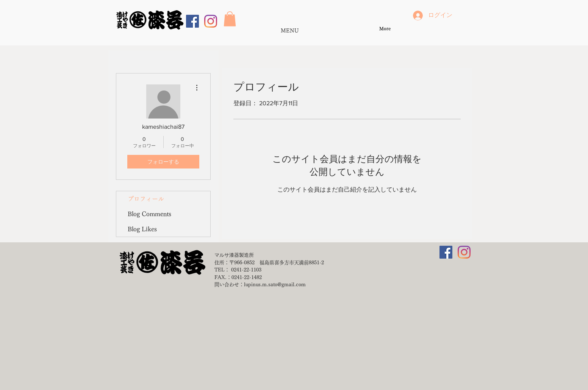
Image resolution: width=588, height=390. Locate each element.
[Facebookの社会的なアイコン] (192, 21)
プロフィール (146, 199)
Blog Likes (142, 229)
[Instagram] (211, 21)
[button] (230, 19)
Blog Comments (149, 214)
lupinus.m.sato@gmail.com (275, 285)
